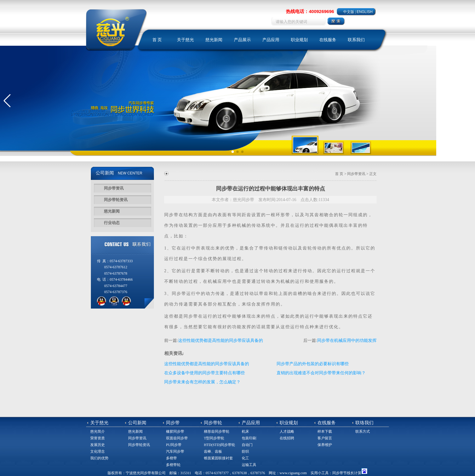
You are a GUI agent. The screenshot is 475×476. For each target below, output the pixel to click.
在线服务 (328, 40)
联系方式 (363, 431)
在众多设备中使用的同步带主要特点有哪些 (204, 373)
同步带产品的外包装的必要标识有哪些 (313, 364)
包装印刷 (249, 438)
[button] (7, 101)
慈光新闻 (214, 40)
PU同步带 (174, 445)
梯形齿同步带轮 (217, 431)
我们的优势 (99, 458)
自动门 (247, 445)
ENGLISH (365, 12)
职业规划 (299, 40)
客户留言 (325, 438)
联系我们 (356, 40)
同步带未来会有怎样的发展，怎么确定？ (202, 382)
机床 (245, 431)
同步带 (171, 215)
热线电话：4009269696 (310, 11)
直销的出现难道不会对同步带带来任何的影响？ (321, 373)
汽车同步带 (175, 451)
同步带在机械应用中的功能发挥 (347, 340)
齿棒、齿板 (213, 451)
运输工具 (249, 465)
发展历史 (98, 445)
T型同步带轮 (214, 438)
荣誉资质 (98, 438)
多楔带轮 (173, 465)
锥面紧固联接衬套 (218, 458)
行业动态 (112, 223)
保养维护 (325, 445)
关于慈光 (185, 40)
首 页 (157, 40)
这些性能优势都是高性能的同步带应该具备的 (221, 340)
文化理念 (98, 451)
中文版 (349, 12)
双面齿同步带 (177, 438)
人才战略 (287, 431)
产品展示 (242, 40)
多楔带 (171, 458)
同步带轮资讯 (116, 200)
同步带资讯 (114, 188)
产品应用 (271, 40)
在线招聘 (287, 438)
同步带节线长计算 (347, 473)
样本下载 (325, 431)
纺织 (245, 451)
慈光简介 (98, 431)
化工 (245, 458)
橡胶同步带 (175, 431)
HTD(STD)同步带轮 (219, 445)
